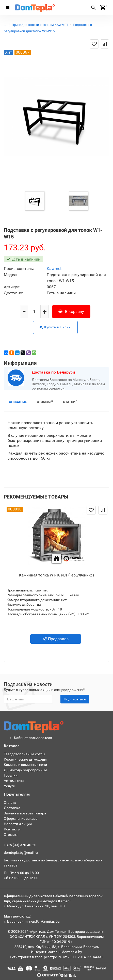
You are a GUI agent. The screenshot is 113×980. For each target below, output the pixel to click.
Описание (18, 402)
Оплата (10, 802)
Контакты (12, 829)
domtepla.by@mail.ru (21, 853)
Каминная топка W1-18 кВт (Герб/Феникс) (56, 575)
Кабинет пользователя (33, 738)
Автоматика (14, 781)
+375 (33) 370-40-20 (20, 845)
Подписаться (75, 699)
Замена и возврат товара (25, 813)
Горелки (11, 775)
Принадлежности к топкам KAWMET (40, 25)
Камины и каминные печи (25, 765)
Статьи (70, 402)
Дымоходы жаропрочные (25, 770)
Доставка (12, 808)
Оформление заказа (21, 818)
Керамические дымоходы (25, 759)
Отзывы (45, 402)
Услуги (10, 786)
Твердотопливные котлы (25, 754)
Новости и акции (18, 824)
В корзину (71, 311)
